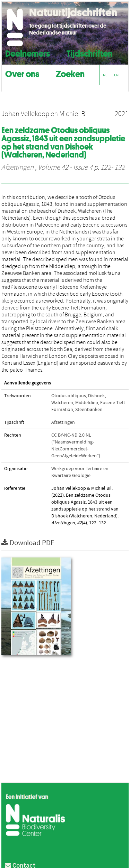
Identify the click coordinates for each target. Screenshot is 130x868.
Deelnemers (28, 53)
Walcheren (62, 403)
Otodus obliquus (69, 396)
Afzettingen (18, 168)
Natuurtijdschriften (73, 12)
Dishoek (96, 396)
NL (105, 75)
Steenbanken (89, 410)
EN (116, 75)
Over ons (22, 73)
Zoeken (70, 73)
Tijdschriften (89, 53)
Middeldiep (87, 403)
